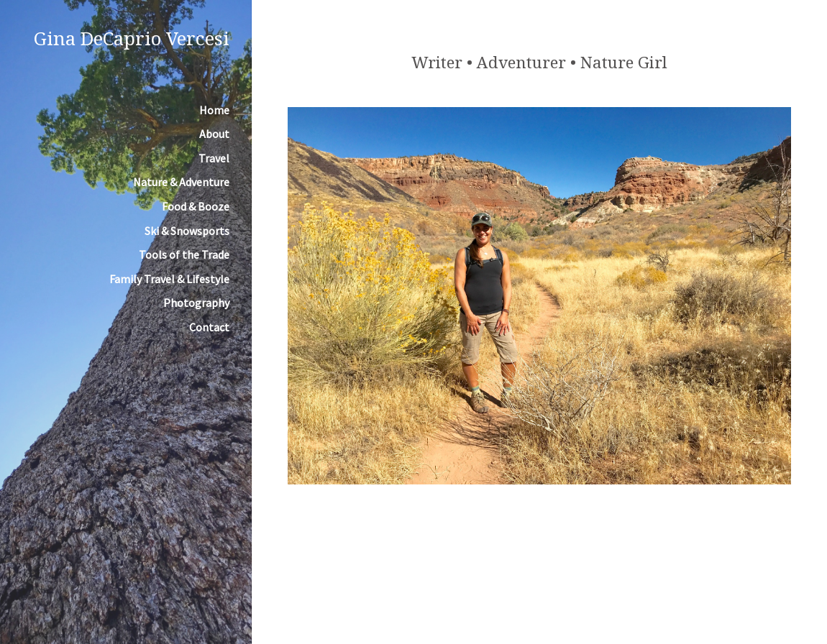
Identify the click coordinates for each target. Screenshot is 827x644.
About (214, 134)
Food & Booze (196, 206)
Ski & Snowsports (187, 231)
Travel (214, 158)
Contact (209, 327)
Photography (196, 303)
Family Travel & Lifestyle (169, 279)
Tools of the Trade (184, 254)
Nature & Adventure (181, 182)
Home (214, 110)
